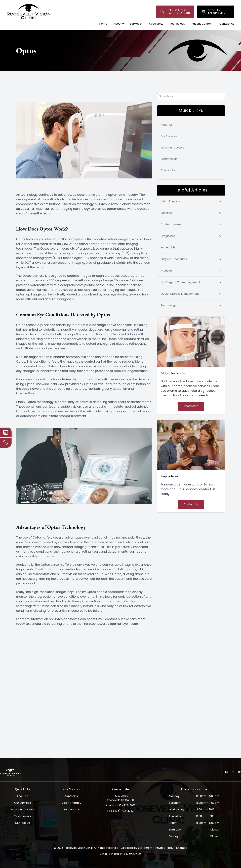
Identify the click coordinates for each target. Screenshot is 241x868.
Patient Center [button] (202, 24)
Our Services (169, 136)
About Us (166, 125)
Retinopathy (72, 809)
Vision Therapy (71, 803)
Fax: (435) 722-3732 (120, 811)
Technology (177, 24)
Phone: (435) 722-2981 (120, 805)
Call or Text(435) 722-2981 (179, 12)
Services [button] (136, 24)
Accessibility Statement (137, 848)
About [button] (118, 24)
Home (103, 24)
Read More (191, 406)
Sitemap (182, 848)
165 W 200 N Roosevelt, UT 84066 (120, 798)
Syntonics (71, 796)
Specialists (156, 24)
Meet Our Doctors (172, 148)
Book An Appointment (217, 12)
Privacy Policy (164, 848)
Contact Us (227, 24)
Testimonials (169, 159)
